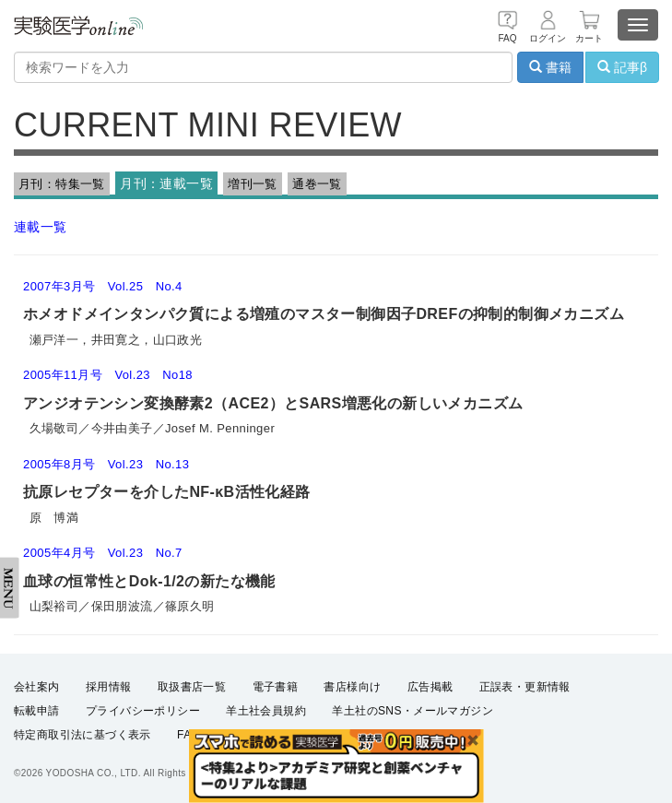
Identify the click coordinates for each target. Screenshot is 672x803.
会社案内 (37, 687)
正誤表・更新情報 (525, 687)
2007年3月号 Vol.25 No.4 (103, 286)
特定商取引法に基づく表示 (83, 735)
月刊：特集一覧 (62, 184)
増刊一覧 (253, 184)
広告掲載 (430, 687)
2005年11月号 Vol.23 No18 (108, 375)
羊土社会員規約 (266, 711)
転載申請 (37, 711)
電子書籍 (276, 687)
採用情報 (109, 687)
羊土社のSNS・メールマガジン (413, 711)
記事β (622, 67)
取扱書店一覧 (192, 687)
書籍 (550, 67)
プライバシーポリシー (143, 711)
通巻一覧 (317, 184)
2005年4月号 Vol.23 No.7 (103, 553)
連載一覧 (41, 227)
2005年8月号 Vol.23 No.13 (106, 464)
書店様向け (352, 687)
